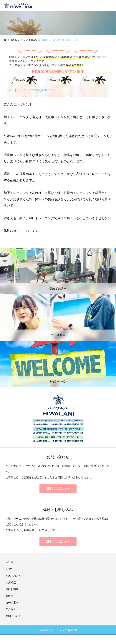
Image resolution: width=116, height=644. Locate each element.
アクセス (11, 609)
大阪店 (9, 596)
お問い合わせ (13, 616)
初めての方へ (13, 576)
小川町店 (11, 583)
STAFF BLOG (17, 53)
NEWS (9, 569)
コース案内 (12, 603)
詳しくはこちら (58, 489)
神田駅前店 (12, 589)
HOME (9, 562)
